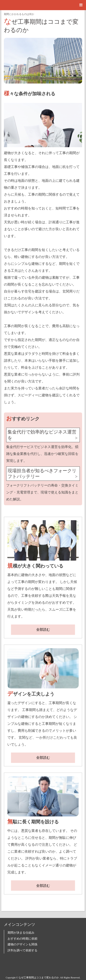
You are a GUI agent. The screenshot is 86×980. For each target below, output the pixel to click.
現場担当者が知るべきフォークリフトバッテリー (42, 474)
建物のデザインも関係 (22, 944)
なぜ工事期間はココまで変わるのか (41, 25)
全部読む (43, 630)
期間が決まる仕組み (21, 933)
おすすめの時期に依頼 (22, 939)
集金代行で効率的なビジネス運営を (42, 435)
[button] (43, 5)
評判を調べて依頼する (22, 950)
